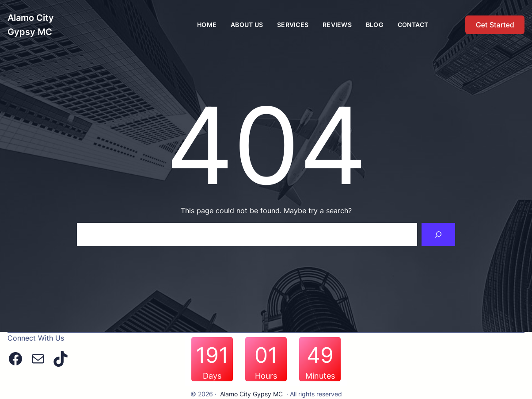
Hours (266, 376)
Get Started (495, 25)
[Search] (438, 234)
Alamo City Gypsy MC (251, 394)
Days (212, 376)
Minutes (320, 376)
